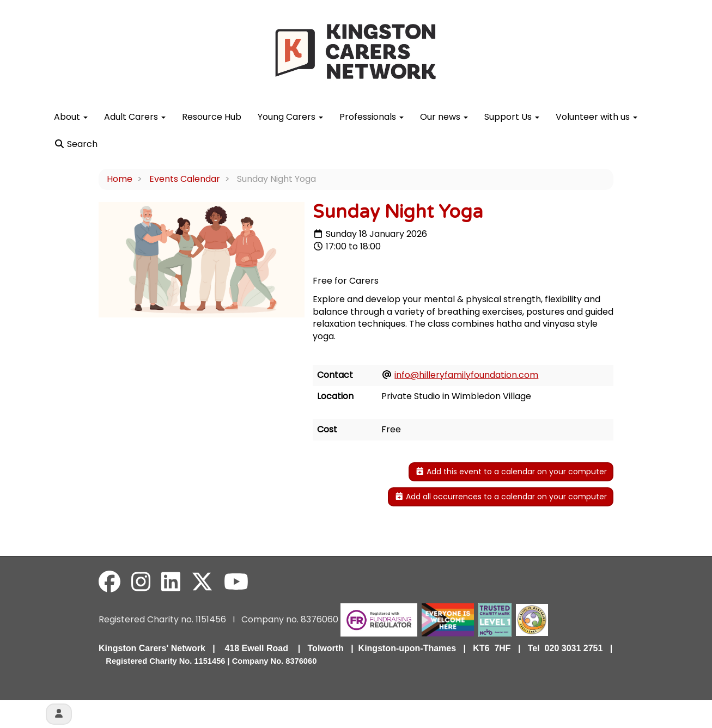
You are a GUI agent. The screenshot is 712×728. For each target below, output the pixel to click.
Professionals (372, 117)
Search (76, 144)
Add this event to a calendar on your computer (511, 472)
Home (120, 179)
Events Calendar (185, 179)
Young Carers (290, 117)
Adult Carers (135, 117)
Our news (444, 117)
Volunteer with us (597, 117)
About (71, 117)
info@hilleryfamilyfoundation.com (466, 375)
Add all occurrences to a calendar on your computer (501, 497)
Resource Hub (212, 117)
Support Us (512, 117)
